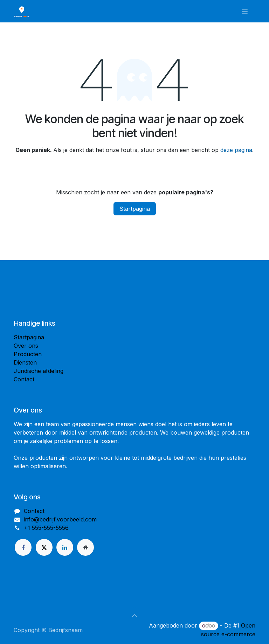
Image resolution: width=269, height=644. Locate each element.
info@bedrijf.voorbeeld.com (60, 519)
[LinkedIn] (65, 547)
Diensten (25, 362)
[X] (44, 547)
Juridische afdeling (39, 371)
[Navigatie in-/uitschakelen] (245, 11)
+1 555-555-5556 (46, 528)
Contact (24, 379)
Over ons (26, 346)
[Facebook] (23, 547)
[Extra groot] (85, 547)
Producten (28, 354)
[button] (134, 616)
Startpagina (135, 209)
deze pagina (236, 150)
